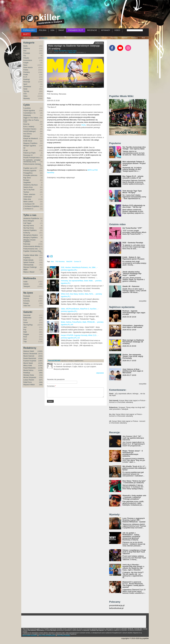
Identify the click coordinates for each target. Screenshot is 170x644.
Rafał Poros (28, 382)
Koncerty (26, 301)
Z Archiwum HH (29, 204)
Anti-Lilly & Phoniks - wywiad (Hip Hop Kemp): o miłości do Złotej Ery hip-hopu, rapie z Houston (133, 567)
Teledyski (27, 286)
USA (52, 30)
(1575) (40, 363)
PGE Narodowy (60, 262)
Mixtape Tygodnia (30, 146)
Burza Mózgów (29, 221)
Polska (26, 70)
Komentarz (51, 386)
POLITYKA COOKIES (64, 635)
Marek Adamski (29, 356)
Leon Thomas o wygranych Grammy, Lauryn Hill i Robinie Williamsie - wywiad (134, 520)
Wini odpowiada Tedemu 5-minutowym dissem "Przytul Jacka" (134, 163)
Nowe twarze (28, 67)
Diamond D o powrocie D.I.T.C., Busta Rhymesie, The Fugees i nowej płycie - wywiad (134, 584)
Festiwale (27, 296)
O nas (105, 38)
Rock (25, 337)
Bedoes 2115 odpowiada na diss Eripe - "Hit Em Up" (134, 206)
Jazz (25, 327)
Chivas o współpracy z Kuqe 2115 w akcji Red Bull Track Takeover (134, 552)
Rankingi (26, 79)
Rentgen (26, 180)
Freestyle (27, 53)
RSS (143, 38)
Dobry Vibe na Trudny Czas (31, 121)
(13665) (40, 351)
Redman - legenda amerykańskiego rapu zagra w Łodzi (134, 313)
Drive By (26, 124)
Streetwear (27, 87)
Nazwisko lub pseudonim (56, 379)
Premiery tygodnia (30, 171)
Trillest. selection (29, 194)
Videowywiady (28, 265)
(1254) (40, 366)
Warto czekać (28, 202)
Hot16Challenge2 (30, 131)
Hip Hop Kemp (29, 228)
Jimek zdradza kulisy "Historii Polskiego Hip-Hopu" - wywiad (132, 273)
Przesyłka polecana (30, 175)
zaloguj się (43, 38)
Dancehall (27, 315)
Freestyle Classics (30, 129)
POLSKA (43, 30)
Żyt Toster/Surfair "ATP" (132, 228)
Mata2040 (69, 262)
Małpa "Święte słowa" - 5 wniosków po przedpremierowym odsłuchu (133, 453)
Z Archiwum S (28, 209)
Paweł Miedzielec (30, 368)
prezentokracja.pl (117, 605)
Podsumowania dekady (32, 246)
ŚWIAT (61, 30)
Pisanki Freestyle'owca (31, 158)
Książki (26, 63)
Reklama (134, 38)
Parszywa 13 (28, 155)
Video (25, 96)
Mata (52, 262)
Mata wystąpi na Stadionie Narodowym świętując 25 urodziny (133, 342)
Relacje (26, 303)
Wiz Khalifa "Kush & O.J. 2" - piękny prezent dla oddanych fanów (134, 468)
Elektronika (27, 318)
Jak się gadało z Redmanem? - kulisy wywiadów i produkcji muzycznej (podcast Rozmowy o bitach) (131, 536)
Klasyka (26, 58)
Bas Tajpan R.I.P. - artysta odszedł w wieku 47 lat (133, 177)
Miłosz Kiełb (28, 366)
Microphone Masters (31, 235)
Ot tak (25, 150)
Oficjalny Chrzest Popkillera (29, 241)
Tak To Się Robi (29, 190)
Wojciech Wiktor (29, 385)
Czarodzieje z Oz (29, 113)
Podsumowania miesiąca (32, 164)
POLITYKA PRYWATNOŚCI (47, 635)
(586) (41, 385)
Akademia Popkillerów (31, 218)
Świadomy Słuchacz (30, 185)
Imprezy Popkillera (30, 230)
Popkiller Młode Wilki (31, 255)
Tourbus (26, 192)
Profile (26, 75)
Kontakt (125, 38)
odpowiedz (100, 373)
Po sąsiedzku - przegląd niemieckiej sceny (32, 161)
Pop (25, 330)
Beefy (25, 46)
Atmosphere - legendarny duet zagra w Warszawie (133, 326)
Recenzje (27, 82)
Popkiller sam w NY (30, 168)
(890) (41, 373)
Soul (25, 339)
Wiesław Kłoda (29, 375)
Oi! (24, 148)
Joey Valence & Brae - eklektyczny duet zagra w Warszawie (133, 371)
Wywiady (27, 98)
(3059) (40, 356)
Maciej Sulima (28, 370)
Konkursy (27, 233)
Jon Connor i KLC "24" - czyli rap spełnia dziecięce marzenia (133, 438)
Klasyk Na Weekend (31, 139)
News (25, 65)
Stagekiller (27, 183)
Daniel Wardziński (30, 358)
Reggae (26, 334)
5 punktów (27, 108)
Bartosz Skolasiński (30, 354)
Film (25, 51)
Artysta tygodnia (29, 111)
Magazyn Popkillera (30, 143)
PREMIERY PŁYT (76, 30)
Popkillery (27, 258)
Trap (25, 342)
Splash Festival (29, 262)
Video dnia (27, 199)
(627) (41, 380)
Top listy (26, 91)
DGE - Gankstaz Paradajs (133, 243)
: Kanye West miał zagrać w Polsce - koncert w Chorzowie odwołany (128, 401)
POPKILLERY (29, 30)
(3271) (40, 354)
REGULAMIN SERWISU (30, 635)
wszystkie (143, 301)
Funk (25, 320)
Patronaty (114, 38)
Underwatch (28, 197)
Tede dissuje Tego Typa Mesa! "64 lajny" (132, 192)
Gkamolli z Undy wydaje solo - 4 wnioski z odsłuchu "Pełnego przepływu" (134, 497)
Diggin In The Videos (31, 118)
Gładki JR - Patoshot (131, 286)
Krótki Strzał (28, 141)
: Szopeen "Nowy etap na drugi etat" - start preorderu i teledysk (128, 408)
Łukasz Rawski (29, 380)
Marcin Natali (28, 363)
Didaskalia (27, 115)
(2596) (40, 358)
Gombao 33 (77, 262)
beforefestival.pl (116, 608)
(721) (41, 377)
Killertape (27, 136)
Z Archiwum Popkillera (31, 206)
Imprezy (26, 298)
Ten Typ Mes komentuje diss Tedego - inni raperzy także (134, 148)
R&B (25, 332)
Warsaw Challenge (30, 267)
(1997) (40, 361)
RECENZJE (92, 30)
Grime (26, 322)
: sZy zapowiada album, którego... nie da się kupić (127, 394)
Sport (25, 84)
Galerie (26, 284)
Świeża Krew (28, 187)
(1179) (40, 368)
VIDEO (117, 30)
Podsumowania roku (31, 249)
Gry (25, 56)
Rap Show (27, 178)
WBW (25, 270)
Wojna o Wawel (29, 272)
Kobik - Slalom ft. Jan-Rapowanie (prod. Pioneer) (133, 258)
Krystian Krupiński (30, 361)
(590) (41, 382)
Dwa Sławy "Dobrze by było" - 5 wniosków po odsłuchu (134, 482)
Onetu (84, 125)
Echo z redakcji (29, 127)
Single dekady (28, 260)
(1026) (40, 370)
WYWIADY (106, 30)
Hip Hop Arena (29, 226)
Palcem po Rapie (29, 153)
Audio (25, 282)
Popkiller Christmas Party (32, 251)
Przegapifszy (28, 173)
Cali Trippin (27, 223)
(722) (41, 375)
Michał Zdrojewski (30, 377)
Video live (27, 306)
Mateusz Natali (29, 351)
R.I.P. (25, 77)
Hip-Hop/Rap (28, 325)
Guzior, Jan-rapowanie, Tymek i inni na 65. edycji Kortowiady (133, 356)
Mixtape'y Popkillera (30, 238)
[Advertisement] (85, 7)
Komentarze (28, 60)
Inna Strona (27, 134)
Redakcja (27, 373)
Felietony (27, 48)
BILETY (26, 34)
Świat (25, 89)
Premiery (27, 72)
